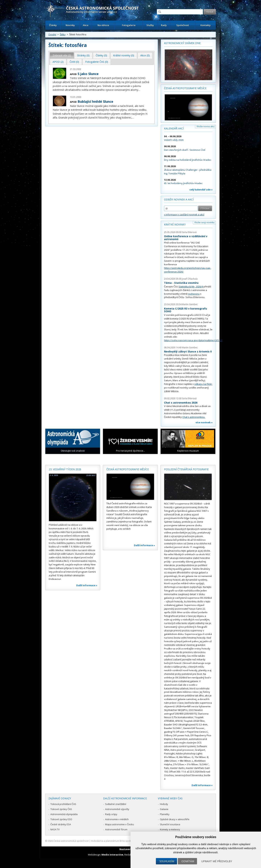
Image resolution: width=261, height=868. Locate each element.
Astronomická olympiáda (64, 814)
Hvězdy (164, 804)
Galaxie (164, 809)
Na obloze (103, 25)
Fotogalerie (129, 25)
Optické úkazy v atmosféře (175, 819)
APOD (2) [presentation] (58, 62)
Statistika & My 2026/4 (191, 286)
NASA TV (55, 829)
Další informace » (87, 585)
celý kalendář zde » (201, 190)
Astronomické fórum (116, 829)
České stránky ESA (61, 824)
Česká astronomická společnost (71, 841)
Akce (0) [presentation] (145, 55)
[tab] (62, 55)
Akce (86, 25)
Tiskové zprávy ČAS (61, 809)
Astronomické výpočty (117, 809)
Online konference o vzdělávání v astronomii (186, 238)
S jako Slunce (88, 74)
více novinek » (204, 422)
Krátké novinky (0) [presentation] (124, 55)
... (139, 90)
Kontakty (206, 25)
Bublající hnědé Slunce (95, 101)
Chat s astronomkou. (194, 417)
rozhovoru (194, 294)
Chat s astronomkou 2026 (181, 403)
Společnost (183, 25)
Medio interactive (112, 855)
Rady (164, 25)
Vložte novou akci (205, 126)
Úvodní (52, 34)
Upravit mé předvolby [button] (217, 861)
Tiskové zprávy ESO (61, 819)
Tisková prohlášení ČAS (63, 804)
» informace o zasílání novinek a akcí (184, 215)
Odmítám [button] (188, 861)
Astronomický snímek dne (182, 43)
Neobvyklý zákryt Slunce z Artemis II (188, 351)
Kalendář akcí (174, 128)
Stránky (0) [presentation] (83, 55)
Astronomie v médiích (117, 819)
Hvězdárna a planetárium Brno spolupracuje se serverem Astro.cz (127, 841)
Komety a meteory (170, 829)
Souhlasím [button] (167, 861)
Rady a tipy (111, 814)
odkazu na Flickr (203, 384)
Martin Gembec (190, 304)
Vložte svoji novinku (204, 222)
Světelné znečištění (116, 804)
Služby (150, 25)
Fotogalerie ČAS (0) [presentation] (97, 62)
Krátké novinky (175, 224)
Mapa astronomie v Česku (120, 824)
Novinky (70, 25)
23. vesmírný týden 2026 (65, 469)
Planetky (165, 814)
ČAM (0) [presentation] (74, 62)
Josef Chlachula (190, 279)
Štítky (63, 34)
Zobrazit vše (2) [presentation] (62, 55)
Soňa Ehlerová (189, 232)
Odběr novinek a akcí (179, 199)
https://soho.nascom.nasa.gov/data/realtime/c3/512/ (193, 340)
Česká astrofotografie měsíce (185, 88)
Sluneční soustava (170, 824)
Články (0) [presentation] (101, 55)
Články (53, 25)
